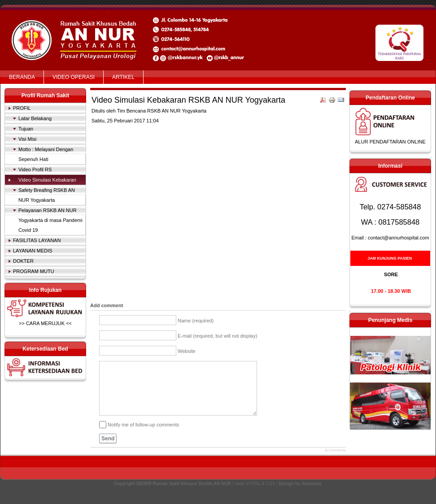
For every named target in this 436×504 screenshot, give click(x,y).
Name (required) (196, 321)
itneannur (312, 494)
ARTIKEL (123, 77)
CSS (271, 494)
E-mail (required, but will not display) (217, 336)
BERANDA (22, 77)
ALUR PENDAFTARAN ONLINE (390, 142)
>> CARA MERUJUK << (45, 323)
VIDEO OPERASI (74, 77)
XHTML (253, 494)
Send (108, 449)
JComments (335, 461)
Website (187, 351)
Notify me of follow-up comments (144, 435)
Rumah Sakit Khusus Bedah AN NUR (76, 28)
